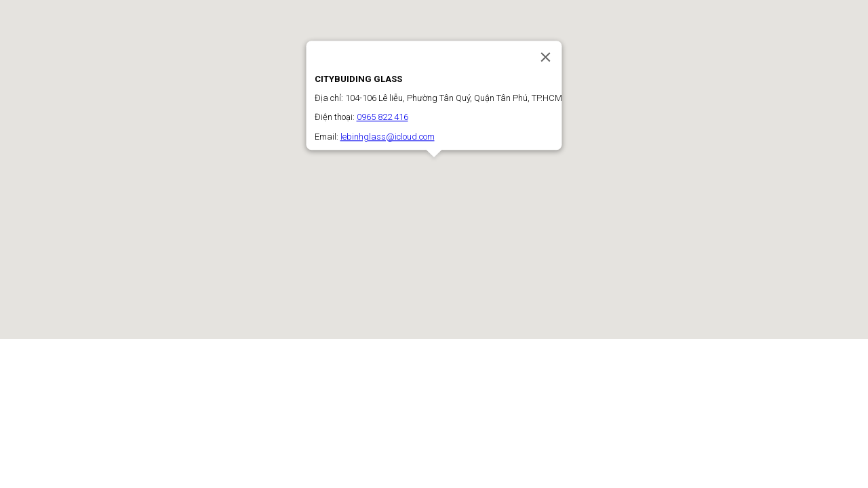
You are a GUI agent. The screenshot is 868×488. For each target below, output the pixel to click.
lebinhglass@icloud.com (388, 137)
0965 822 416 (382, 118)
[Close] (546, 57)
